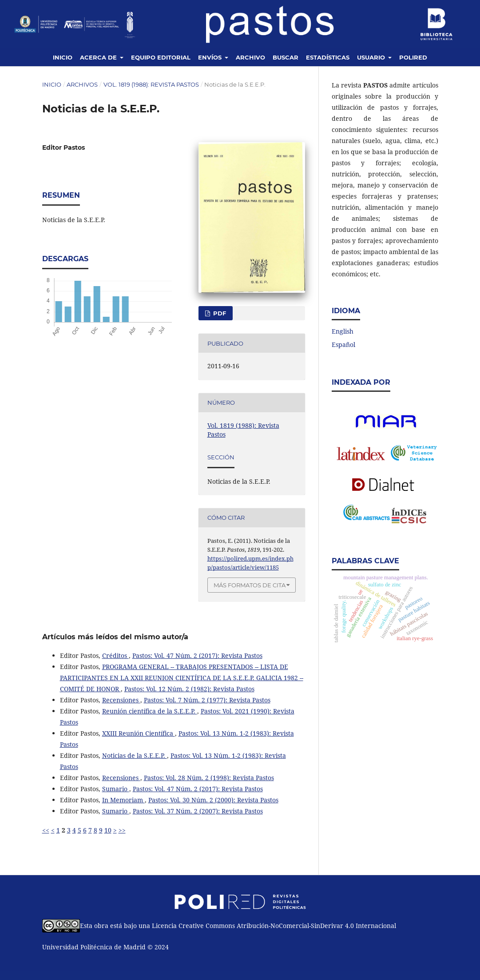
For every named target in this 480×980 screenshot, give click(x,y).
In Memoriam (123, 800)
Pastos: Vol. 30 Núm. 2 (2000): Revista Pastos (213, 800)
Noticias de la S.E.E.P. (135, 755)
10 (108, 830)
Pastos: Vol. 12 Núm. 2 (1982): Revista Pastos (189, 689)
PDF (219, 313)
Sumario (116, 789)
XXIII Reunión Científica (139, 733)
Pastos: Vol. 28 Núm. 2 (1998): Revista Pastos (209, 778)
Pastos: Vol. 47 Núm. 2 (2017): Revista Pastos (197, 655)
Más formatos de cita (250, 585)
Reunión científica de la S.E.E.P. (150, 711)
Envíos (211, 57)
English (343, 331)
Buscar (286, 57)
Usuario (372, 57)
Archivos (82, 84)
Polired (413, 57)
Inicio (63, 57)
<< (46, 830)
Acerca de (99, 57)
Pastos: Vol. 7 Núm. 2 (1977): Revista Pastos (207, 700)
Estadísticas (328, 57)
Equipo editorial (161, 57)
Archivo (250, 57)
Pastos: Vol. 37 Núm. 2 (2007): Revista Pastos (198, 811)
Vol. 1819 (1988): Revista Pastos (151, 84)
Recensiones (121, 700)
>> (122, 830)
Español (343, 345)
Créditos (115, 655)
